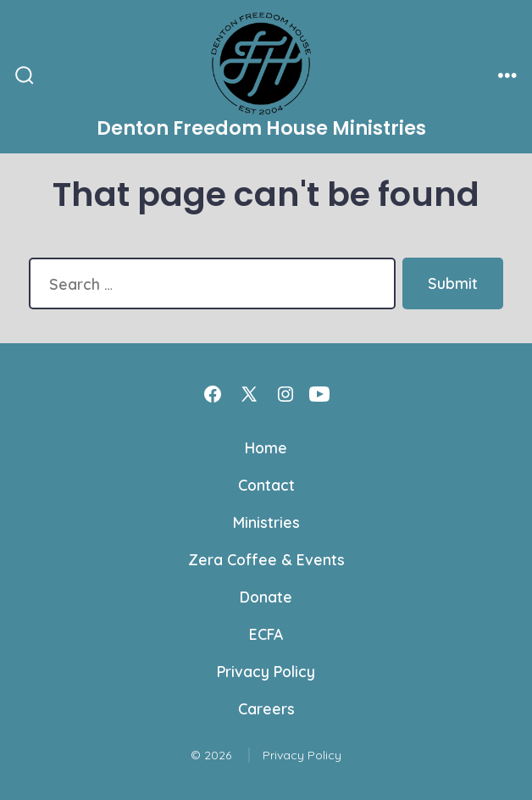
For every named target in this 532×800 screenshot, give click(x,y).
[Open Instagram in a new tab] (285, 394)
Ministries (266, 522)
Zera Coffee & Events (266, 559)
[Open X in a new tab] (249, 394)
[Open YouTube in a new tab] (319, 394)
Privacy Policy (266, 671)
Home (266, 447)
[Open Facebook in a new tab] (213, 394)
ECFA (266, 634)
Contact (266, 485)
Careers (266, 708)
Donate (266, 597)
